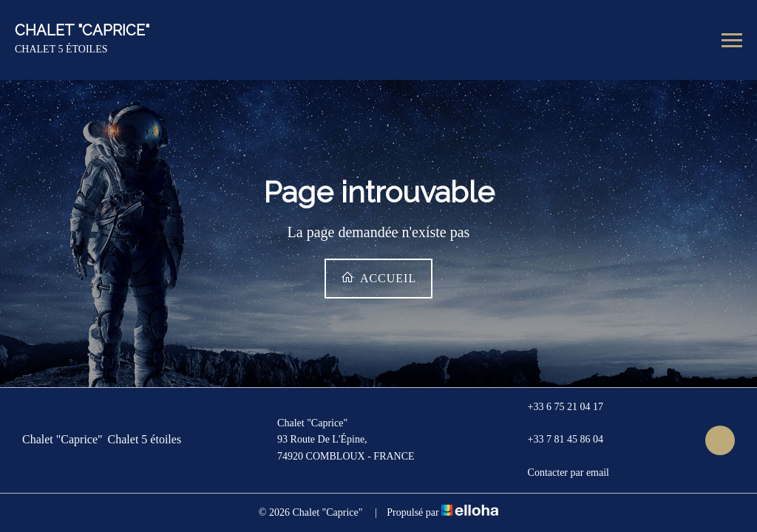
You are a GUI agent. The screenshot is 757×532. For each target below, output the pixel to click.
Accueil (378, 277)
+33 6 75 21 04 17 (557, 407)
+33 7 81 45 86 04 (557, 440)
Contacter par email (560, 473)
